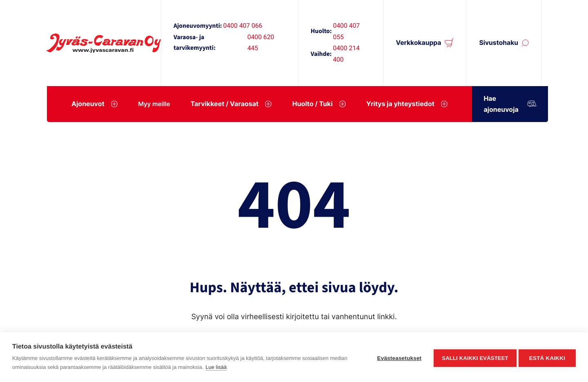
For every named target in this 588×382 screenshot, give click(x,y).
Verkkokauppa (418, 43)
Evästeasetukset (398, 357)
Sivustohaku (499, 43)
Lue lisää (216, 367)
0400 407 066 (243, 26)
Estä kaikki (547, 357)
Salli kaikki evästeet (473, 357)
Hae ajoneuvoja (516, 104)
